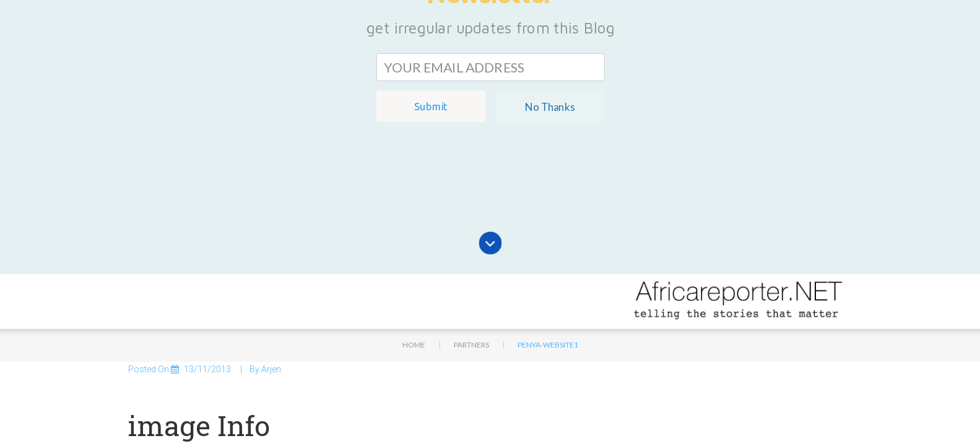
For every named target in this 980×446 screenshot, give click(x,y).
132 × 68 (202, 355)
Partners (471, 231)
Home (414, 231)
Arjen (271, 256)
